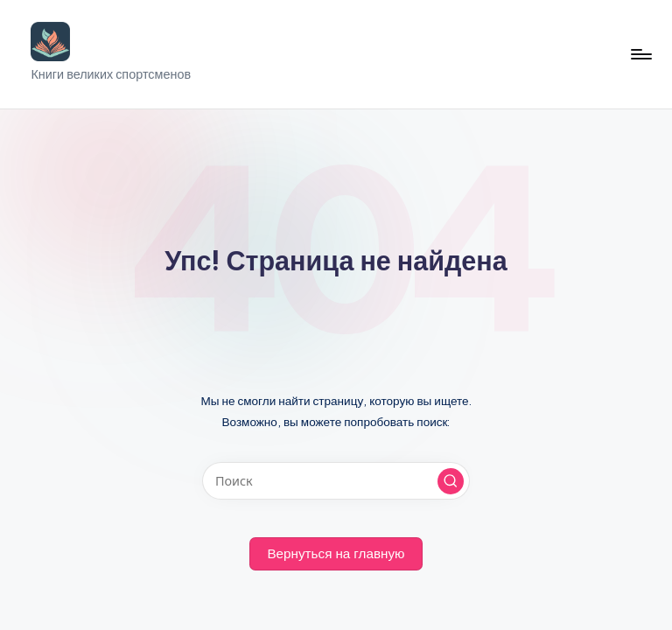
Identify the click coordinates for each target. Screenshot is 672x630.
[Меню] (640, 54)
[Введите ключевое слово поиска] (336, 481)
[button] (451, 481)
